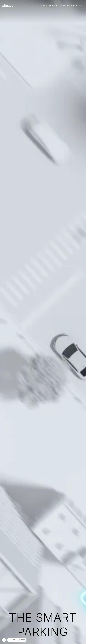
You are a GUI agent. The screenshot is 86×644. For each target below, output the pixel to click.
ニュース (59, 6)
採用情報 (67, 6)
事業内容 (52, 6)
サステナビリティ (77, 6)
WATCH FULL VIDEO (18, 640)
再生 (4, 640)
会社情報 (44, 6)
